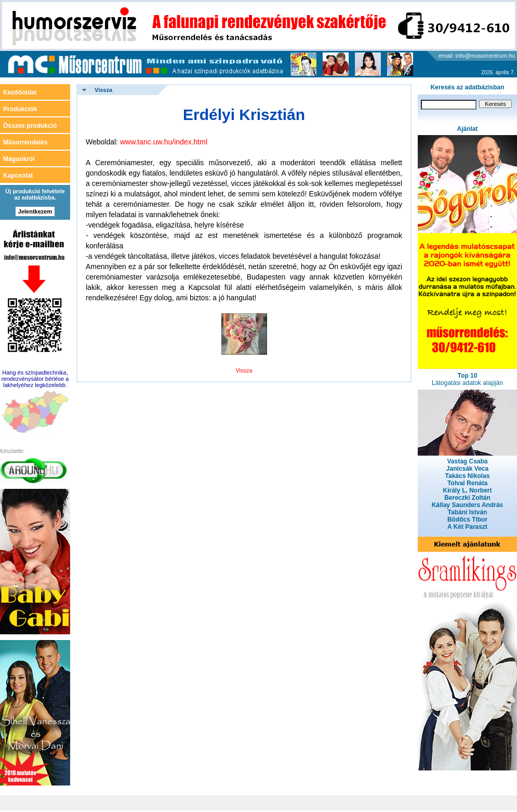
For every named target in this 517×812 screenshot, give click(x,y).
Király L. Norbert (467, 490)
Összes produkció (30, 126)
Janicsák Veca (467, 469)
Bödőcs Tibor (467, 520)
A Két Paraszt (467, 527)
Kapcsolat (18, 176)
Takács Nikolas (468, 476)
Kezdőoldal (20, 92)
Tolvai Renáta (467, 483)
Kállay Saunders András (468, 505)
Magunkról (19, 159)
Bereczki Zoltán (467, 498)
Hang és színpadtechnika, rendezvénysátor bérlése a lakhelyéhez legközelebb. (35, 379)
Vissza (103, 90)
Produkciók (20, 109)
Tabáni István (468, 512)
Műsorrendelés (25, 142)
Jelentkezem (35, 211)
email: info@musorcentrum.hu (477, 56)
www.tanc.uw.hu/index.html (164, 142)
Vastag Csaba (467, 461)
